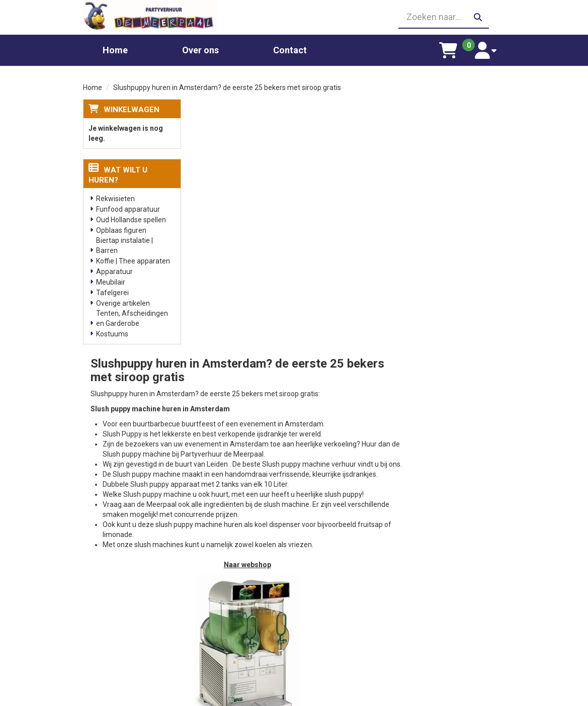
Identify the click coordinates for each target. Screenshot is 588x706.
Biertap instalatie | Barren (124, 244)
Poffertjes (215, 665)
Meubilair (111, 281)
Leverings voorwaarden (455, 565)
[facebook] (496, 697)
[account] (488, 49)
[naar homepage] (148, 17)
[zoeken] (478, 17)
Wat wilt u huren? (118, 174)
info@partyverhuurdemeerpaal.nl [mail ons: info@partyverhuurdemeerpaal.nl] (138, 621)
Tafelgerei (112, 292)
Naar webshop (351, 318)
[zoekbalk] (439, 17)
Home (115, 49)
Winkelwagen (132, 108)
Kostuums (112, 333)
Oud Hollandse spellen (131, 219)
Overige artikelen (123, 302)
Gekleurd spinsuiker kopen (240, 615)
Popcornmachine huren (236, 595)
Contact (290, 49)
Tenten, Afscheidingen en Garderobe (132, 317)
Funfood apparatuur (128, 208)
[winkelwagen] (453, 49)
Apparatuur (114, 271)
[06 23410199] (294, 17)
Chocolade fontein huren (238, 565)
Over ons (200, 49)
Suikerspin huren (225, 605)
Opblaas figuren (121, 229)
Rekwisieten (115, 198)
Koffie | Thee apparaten (133, 260)
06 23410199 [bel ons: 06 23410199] (118, 603)
